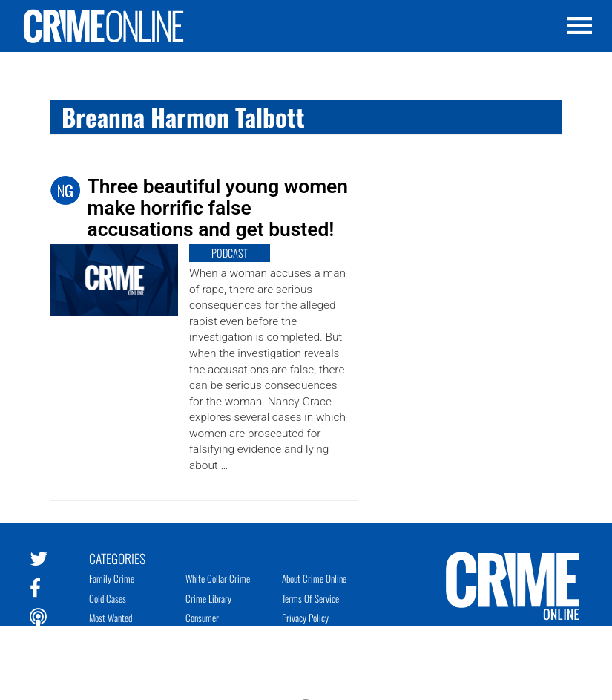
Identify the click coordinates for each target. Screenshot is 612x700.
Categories (117, 557)
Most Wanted (111, 618)
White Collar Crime (218, 578)
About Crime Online (314, 578)
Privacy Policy (305, 618)
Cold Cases (108, 598)
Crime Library (208, 598)
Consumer (202, 618)
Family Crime (112, 578)
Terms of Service (310, 598)
